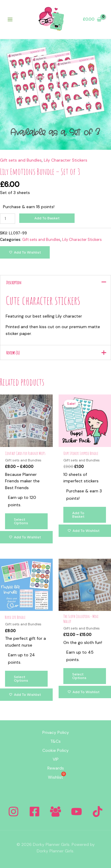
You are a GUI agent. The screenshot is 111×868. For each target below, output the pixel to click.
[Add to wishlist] (25, 252)
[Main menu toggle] (10, 19)
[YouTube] (77, 812)
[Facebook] (34, 812)
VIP (56, 759)
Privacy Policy (56, 732)
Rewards (56, 768)
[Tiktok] (98, 812)
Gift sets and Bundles (21, 160)
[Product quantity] (8, 219)
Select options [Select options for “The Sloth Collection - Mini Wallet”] (79, 676)
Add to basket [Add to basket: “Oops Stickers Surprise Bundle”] (78, 515)
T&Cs (55, 741)
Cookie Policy (55, 750)
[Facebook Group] (55, 812)
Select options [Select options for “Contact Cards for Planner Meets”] (21, 521)
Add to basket (47, 218)
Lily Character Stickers (66, 160)
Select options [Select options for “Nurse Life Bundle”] (21, 679)
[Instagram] (13, 812)
